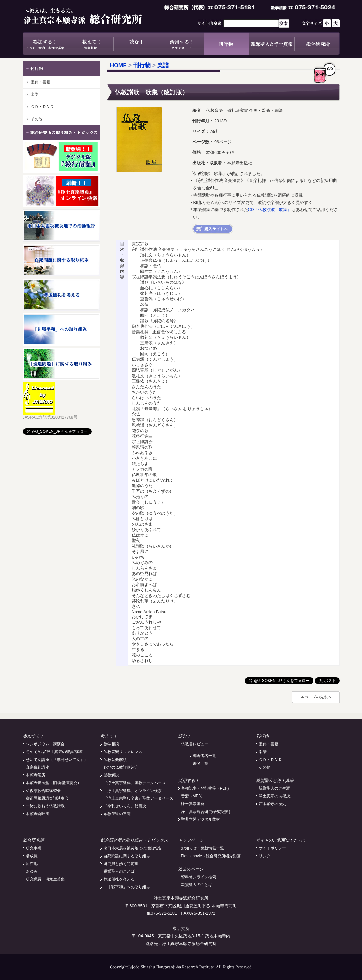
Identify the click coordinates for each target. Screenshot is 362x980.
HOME (119, 65)
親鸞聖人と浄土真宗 (272, 44)
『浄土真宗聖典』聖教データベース (135, 783)
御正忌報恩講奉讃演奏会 (47, 798)
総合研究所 (317, 44)
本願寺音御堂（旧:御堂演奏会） (54, 783)
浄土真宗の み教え (275, 796)
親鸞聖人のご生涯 (274, 788)
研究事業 (34, 848)
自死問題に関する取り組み (127, 856)
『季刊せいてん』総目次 (125, 806)
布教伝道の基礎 (117, 814)
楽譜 (35, 94)
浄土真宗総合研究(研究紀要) (206, 812)
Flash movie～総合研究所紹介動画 (211, 856)
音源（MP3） (193, 796)
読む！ (136, 44)
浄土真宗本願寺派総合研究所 (92, 16)
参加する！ (45, 44)
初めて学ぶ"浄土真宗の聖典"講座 (55, 752)
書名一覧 (201, 763)
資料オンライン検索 (199, 877)
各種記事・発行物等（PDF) (205, 788)
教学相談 (111, 744)
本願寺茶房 (36, 775)
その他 (37, 119)
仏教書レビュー (195, 744)
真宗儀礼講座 (38, 767)
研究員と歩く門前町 (121, 864)
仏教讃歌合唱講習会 (43, 791)
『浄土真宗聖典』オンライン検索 (133, 791)
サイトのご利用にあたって (281, 840)
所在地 (32, 864)
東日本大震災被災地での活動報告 (133, 848)
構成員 (32, 856)
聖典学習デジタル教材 (201, 819)
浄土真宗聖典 (193, 804)
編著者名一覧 (204, 756)
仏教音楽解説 (115, 760)
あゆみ (32, 871)
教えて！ (91, 44)
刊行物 (226, 44)
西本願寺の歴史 (272, 804)
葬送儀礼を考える (119, 879)
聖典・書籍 (40, 82)
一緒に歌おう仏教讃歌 (45, 806)
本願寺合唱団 (38, 814)
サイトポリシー (272, 848)
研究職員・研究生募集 (45, 879)
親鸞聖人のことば (119, 871)
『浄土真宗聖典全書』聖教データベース (138, 798)
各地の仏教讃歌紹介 (121, 767)
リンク (265, 856)
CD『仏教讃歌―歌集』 (270, 210)
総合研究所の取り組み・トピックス (134, 840)
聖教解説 (111, 775)
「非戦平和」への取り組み (127, 887)
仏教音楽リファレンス (123, 752)
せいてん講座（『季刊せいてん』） (57, 760)
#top (316, 697)
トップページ (191, 840)
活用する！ (181, 44)
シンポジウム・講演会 (45, 744)
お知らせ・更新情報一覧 (203, 848)
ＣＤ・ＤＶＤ (42, 107)
